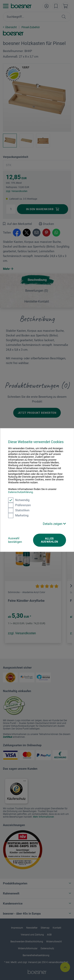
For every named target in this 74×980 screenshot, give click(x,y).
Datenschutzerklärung (20, 492)
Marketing (18, 515)
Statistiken (19, 510)
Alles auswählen (50, 540)
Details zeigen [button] (54, 524)
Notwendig (19, 500)
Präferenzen (19, 505)
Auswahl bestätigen (15, 540)
